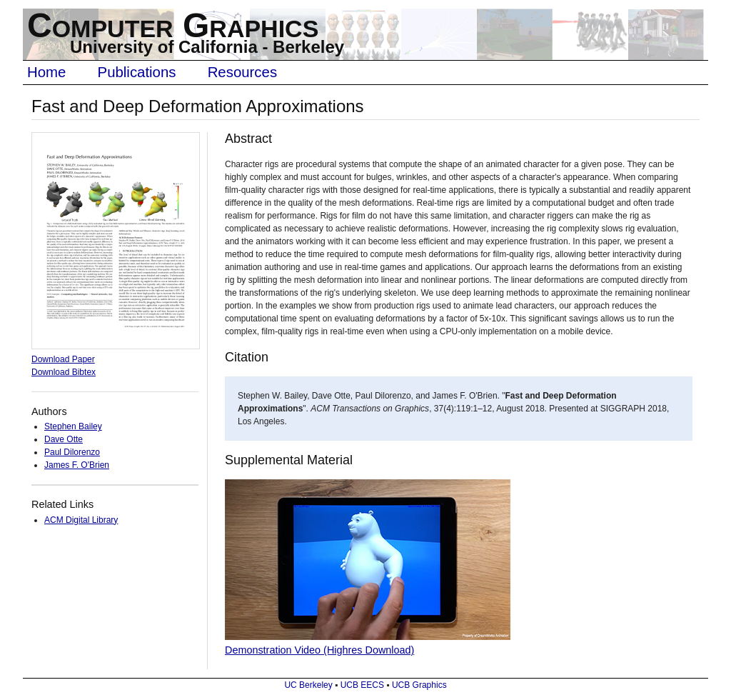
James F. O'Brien (77, 465)
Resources (242, 72)
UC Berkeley (308, 685)
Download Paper (63, 359)
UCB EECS (362, 685)
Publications (137, 72)
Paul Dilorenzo (72, 452)
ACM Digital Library (81, 520)
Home (46, 72)
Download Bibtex (64, 372)
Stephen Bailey (73, 426)
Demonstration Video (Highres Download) (319, 650)
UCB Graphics (419, 685)
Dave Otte (64, 439)
